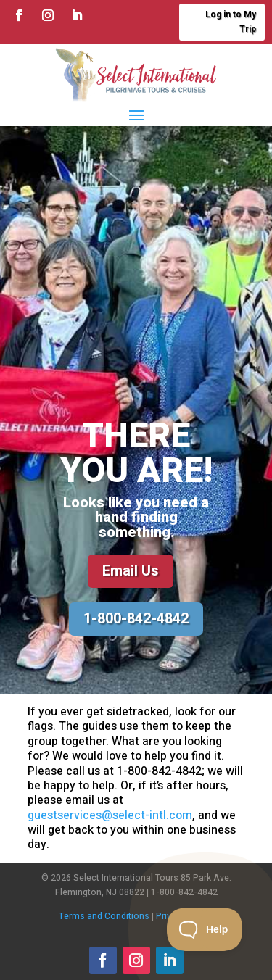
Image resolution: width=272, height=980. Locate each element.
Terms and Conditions (104, 916)
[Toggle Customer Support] (205, 929)
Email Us (131, 571)
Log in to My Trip (231, 22)
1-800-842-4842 (136, 619)
